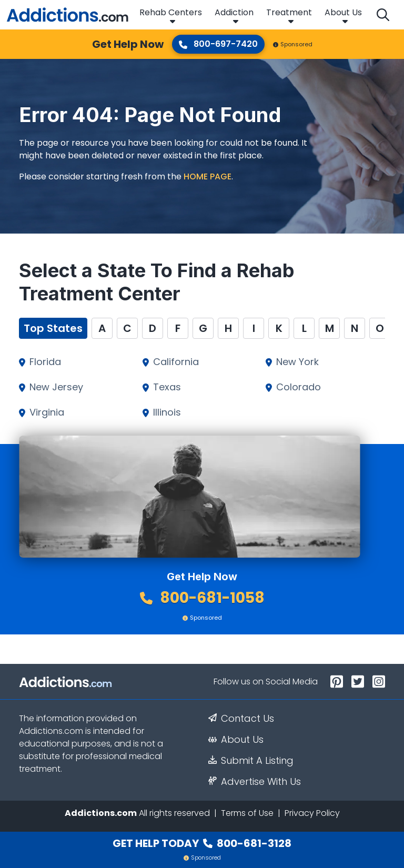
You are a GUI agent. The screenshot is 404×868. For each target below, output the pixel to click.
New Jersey (56, 387)
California (176, 362)
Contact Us (241, 719)
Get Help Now (128, 44)
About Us (343, 12)
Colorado (299, 387)
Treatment (289, 12)
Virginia (47, 412)
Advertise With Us (255, 782)
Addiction (234, 12)
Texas (167, 387)
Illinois (167, 412)
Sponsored (293, 44)
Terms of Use (247, 813)
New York (297, 362)
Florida (45, 362)
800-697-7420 (218, 44)
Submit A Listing (251, 761)
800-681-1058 (202, 598)
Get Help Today (202, 843)
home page (208, 176)
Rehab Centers (171, 12)
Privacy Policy (312, 813)
